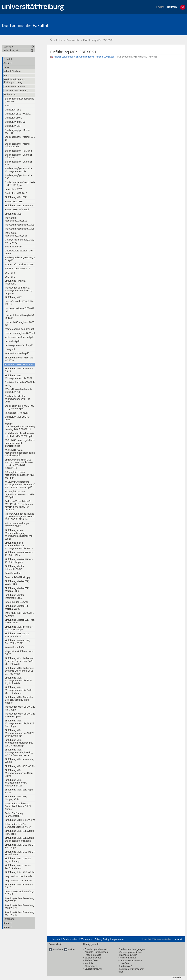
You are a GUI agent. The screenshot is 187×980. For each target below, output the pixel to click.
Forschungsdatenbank (96, 949)
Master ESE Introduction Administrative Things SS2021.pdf (82, 57)
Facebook (58, 949)
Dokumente (73, 40)
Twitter (72, 949)
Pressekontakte (93, 955)
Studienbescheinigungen (132, 949)
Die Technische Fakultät (25, 26)
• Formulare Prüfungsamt (131, 969)
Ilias (121, 972)
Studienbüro (91, 966)
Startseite (51, 40)
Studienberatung (93, 969)
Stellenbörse (91, 960)
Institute (89, 963)
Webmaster (87, 939)
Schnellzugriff (11, 50)
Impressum (118, 939)
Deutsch (172, 7)
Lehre (59, 40)
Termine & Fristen (128, 958)
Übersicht (56, 939)
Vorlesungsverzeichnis (131, 952)
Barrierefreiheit (70, 939)
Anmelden (177, 978)
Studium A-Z (125, 966)
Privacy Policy (102, 939)
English (160, 7)
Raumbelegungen (128, 955)
